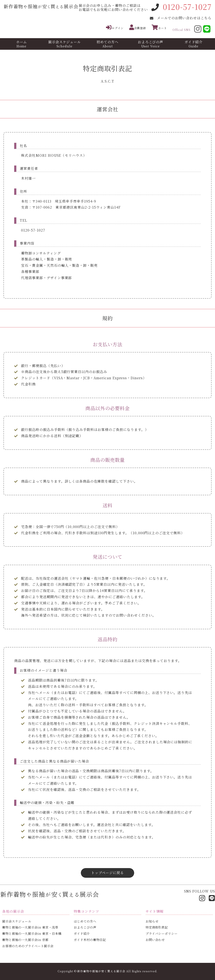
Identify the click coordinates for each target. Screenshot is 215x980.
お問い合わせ (155, 940)
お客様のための (28, 946)
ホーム (21, 44)
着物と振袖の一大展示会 (30, 927)
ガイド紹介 (193, 44)
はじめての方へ (85, 921)
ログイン (115, 27)
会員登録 (138, 27)
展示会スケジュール (64, 44)
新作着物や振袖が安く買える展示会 (101, 971)
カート (159, 27)
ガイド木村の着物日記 (90, 940)
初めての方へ (107, 44)
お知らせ (152, 921)
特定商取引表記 (157, 927)
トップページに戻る (107, 873)
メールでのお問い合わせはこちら (184, 18)
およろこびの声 (150, 44)
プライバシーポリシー (162, 933)
